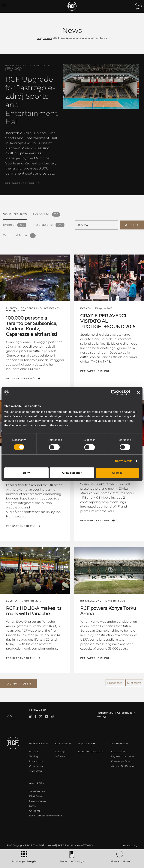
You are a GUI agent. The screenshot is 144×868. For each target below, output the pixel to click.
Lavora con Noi (38, 800)
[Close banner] (138, 392)
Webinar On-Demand (123, 765)
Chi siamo (35, 809)
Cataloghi (61, 750)
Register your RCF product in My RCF (116, 713)
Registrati (45, 38)
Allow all (118, 473)
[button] (18, 683)
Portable (34, 750)
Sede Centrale (37, 790)
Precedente (115, 682)
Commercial (36, 765)
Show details (124, 461)
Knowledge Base (120, 760)
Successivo (134, 682)
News (32, 805)
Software (60, 755)
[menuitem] (129, 844)
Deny (26, 473)
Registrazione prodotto (124, 755)
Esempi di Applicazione (91, 750)
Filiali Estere (36, 795)
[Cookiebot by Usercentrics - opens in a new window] (114, 392)
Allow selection (72, 473)
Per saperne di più (20, 183)
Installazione (36, 760)
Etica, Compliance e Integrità (46, 814)
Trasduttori (36, 770)
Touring (34, 755)
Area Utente (118, 750)
